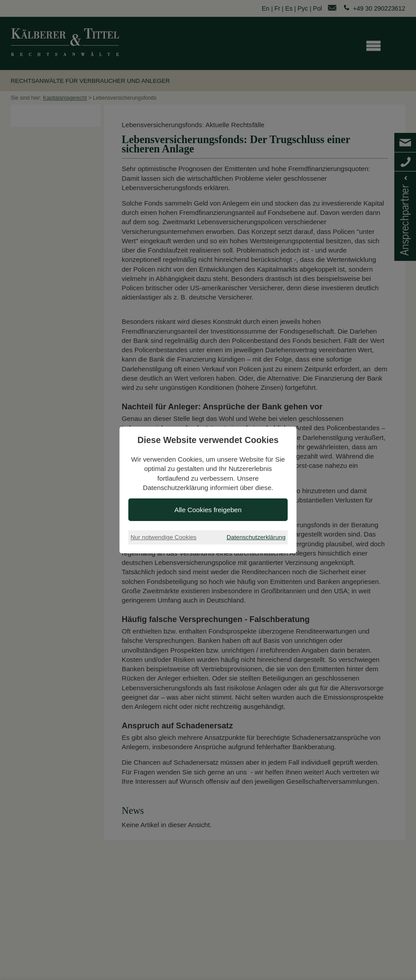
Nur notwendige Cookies (164, 537)
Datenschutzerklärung (256, 537)
